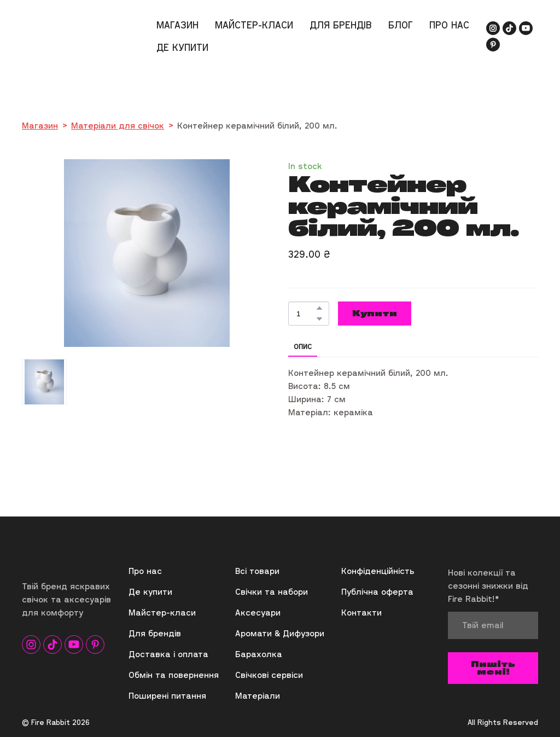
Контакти (361, 612)
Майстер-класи (162, 612)
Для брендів (155, 633)
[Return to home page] (64, 36)
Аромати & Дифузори (280, 633)
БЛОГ (401, 25)
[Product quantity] (306, 314)
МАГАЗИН (177, 25)
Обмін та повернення (174, 675)
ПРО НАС (449, 25)
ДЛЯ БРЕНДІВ (341, 25)
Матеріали (258, 695)
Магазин (40, 125)
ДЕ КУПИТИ (182, 47)
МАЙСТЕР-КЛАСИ (254, 25)
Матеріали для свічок (118, 125)
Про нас (145, 571)
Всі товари (257, 571)
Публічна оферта (377, 591)
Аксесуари (258, 612)
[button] (493, 28)
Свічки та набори (272, 591)
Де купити (150, 591)
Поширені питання (167, 695)
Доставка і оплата (168, 654)
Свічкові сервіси (269, 675)
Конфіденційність (378, 571)
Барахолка (259, 654)
